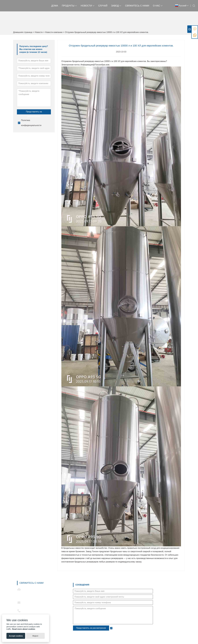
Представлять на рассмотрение (34, 112)
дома (55, 6)
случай (103, 6)
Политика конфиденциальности (128, 628)
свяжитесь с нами (137, 6)
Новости (39, 32)
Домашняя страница (23, 32)
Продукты (69, 6)
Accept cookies (16, 636)
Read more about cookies (24, 629)
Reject (35, 636)
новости (88, 6)
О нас (158, 6)
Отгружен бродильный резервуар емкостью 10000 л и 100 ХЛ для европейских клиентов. (107, 32)
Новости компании (54, 32)
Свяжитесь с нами (32, 583)
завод (116, 6)
